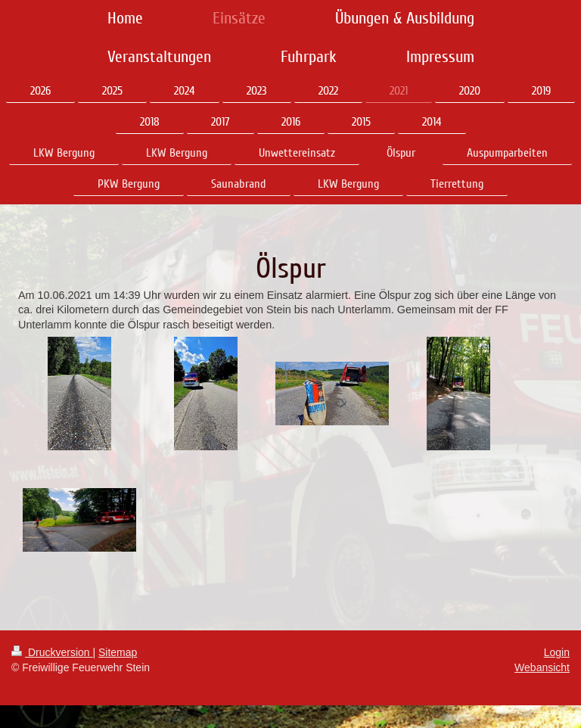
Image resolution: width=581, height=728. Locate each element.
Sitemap (118, 652)
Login (557, 652)
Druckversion (52, 652)
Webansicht (542, 667)
